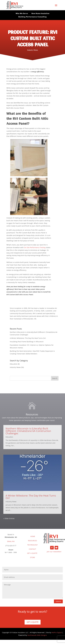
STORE (32, 557)
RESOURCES (32, 541)
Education (14, 364)
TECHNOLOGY (32, 545)
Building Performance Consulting (33, 17)
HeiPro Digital (57, 632)
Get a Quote (33, 622)
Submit (58, 601)
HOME (33, 536)
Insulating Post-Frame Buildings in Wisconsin (27, 342)
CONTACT (32, 549)
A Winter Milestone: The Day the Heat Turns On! (28, 338)
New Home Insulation (40, 14)
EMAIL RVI (11, 541)
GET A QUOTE (32, 553)
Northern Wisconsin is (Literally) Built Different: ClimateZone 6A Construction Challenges (28, 431)
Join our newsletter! (54, 552)
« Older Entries (9, 518)
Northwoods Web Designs (37, 635)
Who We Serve (22, 14)
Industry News (33, 50)
